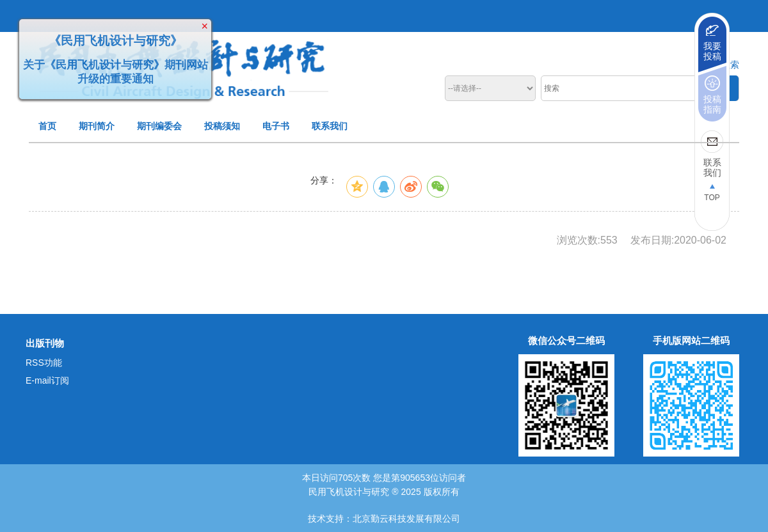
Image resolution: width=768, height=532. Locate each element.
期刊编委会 (159, 126)
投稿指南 (712, 104)
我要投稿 (712, 51)
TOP (712, 198)
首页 (47, 126)
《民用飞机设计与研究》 (114, 39)
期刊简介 (97, 126)
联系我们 (330, 126)
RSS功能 (44, 363)
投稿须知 (222, 126)
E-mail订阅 (47, 380)
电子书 (276, 126)
